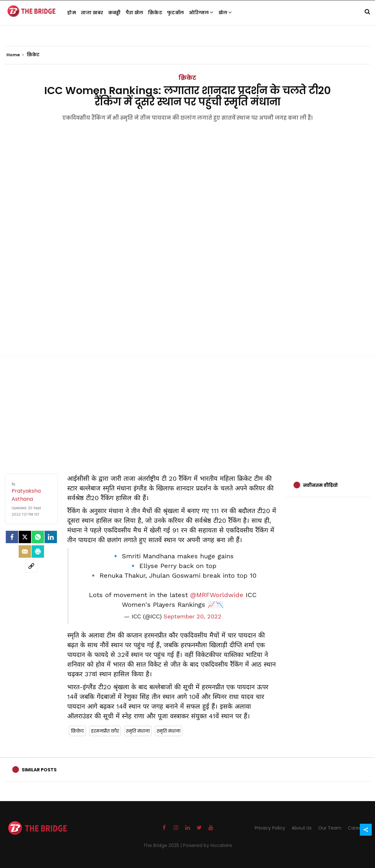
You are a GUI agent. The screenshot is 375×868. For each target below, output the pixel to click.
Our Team (330, 828)
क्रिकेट (155, 13)
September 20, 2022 (193, 616)
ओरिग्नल (201, 13)
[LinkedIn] (51, 537)
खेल (225, 13)
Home (15, 55)
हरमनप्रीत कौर (105, 731)
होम (72, 13)
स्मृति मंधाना (138, 731)
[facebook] (12, 537)
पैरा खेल (135, 13)
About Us (302, 828)
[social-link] (31, 566)
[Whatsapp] (38, 537)
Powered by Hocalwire (208, 845)
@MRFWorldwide (217, 595)
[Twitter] (25, 537)
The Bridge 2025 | (163, 845)
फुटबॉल (176, 13)
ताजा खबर (92, 13)
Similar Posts (39, 770)
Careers (357, 828)
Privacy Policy (270, 828)
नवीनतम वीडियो (320, 485)
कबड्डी (115, 13)
